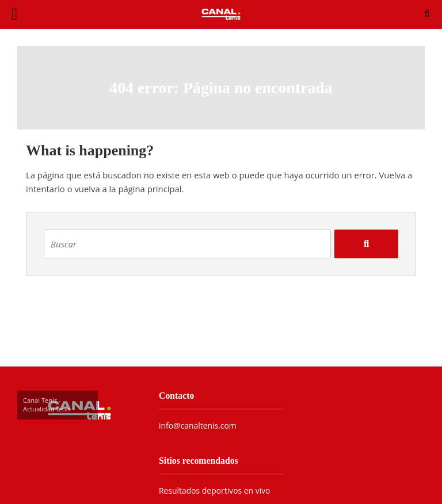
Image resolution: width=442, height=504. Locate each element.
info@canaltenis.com (198, 425)
